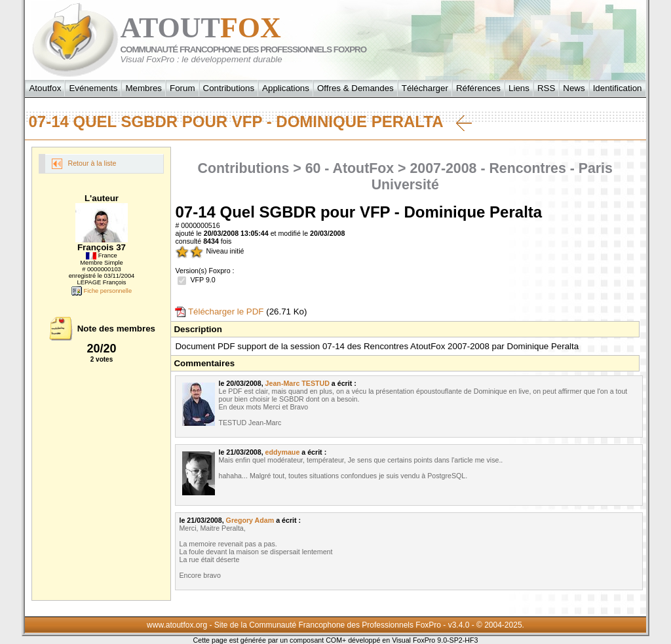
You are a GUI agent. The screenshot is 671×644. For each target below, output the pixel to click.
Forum (182, 88)
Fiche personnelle (102, 291)
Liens (519, 88)
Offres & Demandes (355, 88)
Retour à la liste (84, 164)
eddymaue (283, 452)
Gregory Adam (250, 520)
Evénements (93, 88)
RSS (546, 88)
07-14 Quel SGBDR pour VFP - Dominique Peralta (250, 122)
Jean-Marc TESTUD (297, 383)
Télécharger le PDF (219, 312)
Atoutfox (45, 88)
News (574, 88)
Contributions (229, 88)
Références (478, 88)
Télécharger (425, 88)
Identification (618, 88)
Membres (144, 88)
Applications (286, 88)
